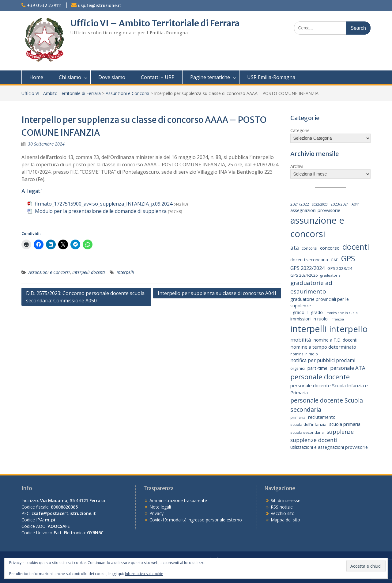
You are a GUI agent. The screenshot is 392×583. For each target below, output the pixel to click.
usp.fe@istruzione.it (100, 6)
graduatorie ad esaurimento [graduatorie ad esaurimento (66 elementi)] (311, 287)
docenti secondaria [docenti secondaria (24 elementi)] (309, 260)
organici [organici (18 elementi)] (298, 368)
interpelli (125, 272)
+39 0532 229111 (44, 6)
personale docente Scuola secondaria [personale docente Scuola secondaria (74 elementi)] (327, 405)
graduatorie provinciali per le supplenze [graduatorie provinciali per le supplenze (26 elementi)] (320, 303)
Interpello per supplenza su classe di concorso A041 (217, 293)
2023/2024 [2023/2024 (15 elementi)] (340, 204)
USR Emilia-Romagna (271, 77)
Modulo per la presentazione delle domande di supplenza (101, 211)
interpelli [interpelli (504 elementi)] (308, 329)
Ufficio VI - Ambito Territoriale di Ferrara (61, 93)
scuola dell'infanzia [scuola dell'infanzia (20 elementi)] (308, 424)
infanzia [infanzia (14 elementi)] (337, 319)
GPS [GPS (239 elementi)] (348, 258)
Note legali (160, 507)
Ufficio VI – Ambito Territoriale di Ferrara (155, 23)
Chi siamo (70, 77)
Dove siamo (112, 77)
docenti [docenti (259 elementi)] (356, 247)
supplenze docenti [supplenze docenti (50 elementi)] (314, 440)
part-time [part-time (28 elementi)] (317, 368)
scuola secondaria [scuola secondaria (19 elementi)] (307, 432)
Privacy (156, 513)
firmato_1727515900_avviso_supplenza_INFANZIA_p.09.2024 (104, 204)
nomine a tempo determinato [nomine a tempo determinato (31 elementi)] (323, 347)
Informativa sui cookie (144, 574)
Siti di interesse (286, 500)
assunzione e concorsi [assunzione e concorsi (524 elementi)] (317, 227)
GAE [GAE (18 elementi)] (334, 260)
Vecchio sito (283, 513)
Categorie (300, 130)
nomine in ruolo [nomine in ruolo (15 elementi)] (304, 354)
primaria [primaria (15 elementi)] (298, 417)
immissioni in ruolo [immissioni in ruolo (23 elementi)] (309, 319)
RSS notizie (282, 507)
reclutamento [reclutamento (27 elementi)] (322, 417)
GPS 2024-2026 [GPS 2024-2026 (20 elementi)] (304, 275)
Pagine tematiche (210, 77)
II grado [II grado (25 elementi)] (315, 312)
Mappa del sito (285, 520)
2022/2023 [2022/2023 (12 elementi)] (320, 204)
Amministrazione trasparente (178, 500)
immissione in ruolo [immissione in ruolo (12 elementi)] (342, 313)
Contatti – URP (158, 77)
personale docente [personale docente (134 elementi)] (320, 377)
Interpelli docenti (89, 272)
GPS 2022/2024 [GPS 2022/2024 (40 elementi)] (307, 268)
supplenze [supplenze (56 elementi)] (340, 432)
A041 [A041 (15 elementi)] (356, 204)
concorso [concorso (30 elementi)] (330, 248)
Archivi (297, 166)
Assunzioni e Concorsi (127, 93)
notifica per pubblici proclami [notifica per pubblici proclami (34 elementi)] (323, 360)
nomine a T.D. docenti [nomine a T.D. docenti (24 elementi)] (335, 340)
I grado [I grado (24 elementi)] (297, 312)
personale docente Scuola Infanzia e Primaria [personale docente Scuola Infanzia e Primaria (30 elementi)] (329, 389)
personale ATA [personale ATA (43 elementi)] (348, 368)
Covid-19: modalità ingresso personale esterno (196, 520)
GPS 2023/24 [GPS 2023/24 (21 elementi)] (340, 268)
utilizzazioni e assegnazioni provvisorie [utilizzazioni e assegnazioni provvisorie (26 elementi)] (329, 447)
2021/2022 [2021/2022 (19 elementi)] (300, 204)
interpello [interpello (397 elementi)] (349, 329)
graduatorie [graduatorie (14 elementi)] (330, 275)
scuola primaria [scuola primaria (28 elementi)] (345, 424)
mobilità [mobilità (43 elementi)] (301, 340)
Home (36, 77)
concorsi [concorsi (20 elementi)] (309, 248)
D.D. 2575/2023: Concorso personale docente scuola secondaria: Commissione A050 (85, 297)
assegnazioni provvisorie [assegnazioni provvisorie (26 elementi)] (315, 210)
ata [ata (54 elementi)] (295, 248)
